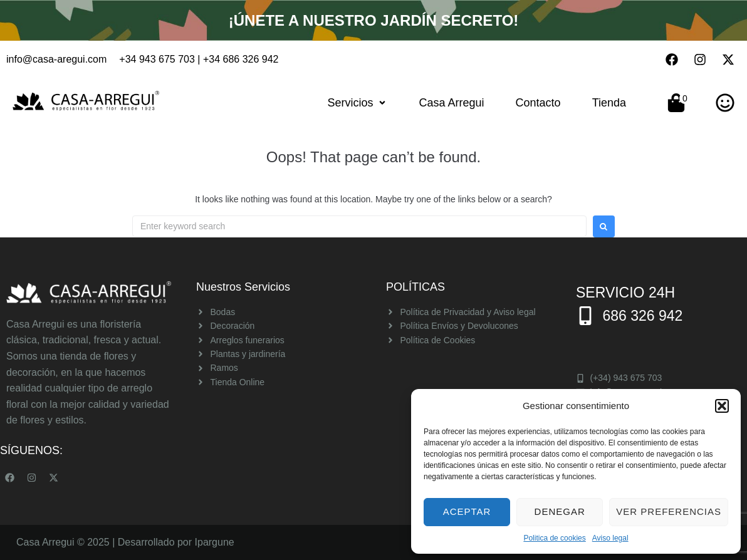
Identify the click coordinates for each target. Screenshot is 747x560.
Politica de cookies (554, 538)
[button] (722, 406)
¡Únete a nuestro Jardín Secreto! (373, 20)
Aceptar (467, 511)
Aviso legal (610, 538)
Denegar (560, 511)
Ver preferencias (669, 511)
